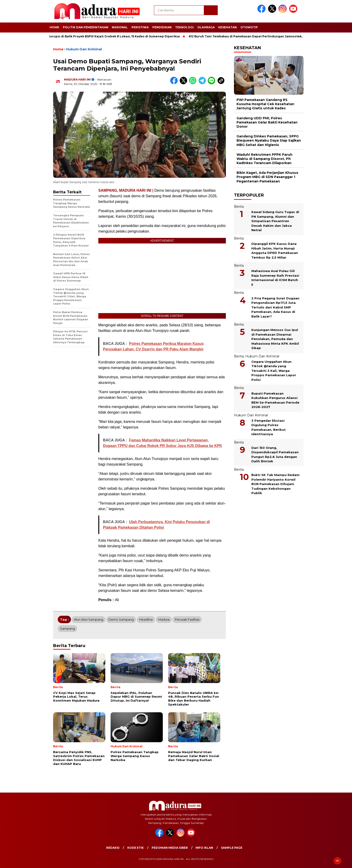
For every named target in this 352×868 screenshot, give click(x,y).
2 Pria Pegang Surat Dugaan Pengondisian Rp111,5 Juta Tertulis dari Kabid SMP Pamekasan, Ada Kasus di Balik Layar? (275, 307)
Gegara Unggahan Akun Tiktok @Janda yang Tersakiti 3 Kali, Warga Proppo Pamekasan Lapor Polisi (274, 371)
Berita (239, 207)
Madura (164, 619)
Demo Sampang (121, 619)
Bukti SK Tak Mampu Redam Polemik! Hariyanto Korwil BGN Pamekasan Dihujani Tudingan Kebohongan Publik (275, 484)
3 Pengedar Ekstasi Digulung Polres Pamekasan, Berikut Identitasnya (269, 427)
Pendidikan (162, 27)
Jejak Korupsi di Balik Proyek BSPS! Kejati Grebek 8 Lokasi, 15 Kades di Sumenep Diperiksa (111, 36)
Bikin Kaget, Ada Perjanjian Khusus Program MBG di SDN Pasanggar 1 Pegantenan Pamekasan (267, 177)
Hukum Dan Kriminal (84, 49)
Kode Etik (136, 848)
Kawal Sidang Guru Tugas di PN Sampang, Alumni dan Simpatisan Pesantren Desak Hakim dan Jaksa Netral (275, 221)
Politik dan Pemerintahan (86, 27)
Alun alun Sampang (89, 619)
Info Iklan (204, 848)
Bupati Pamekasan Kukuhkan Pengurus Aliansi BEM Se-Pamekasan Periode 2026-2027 (275, 400)
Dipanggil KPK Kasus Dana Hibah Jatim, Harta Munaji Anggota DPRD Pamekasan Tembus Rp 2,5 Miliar (275, 251)
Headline (146, 619)
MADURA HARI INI (77, 79)
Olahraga (206, 27)
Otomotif (249, 27)
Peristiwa (140, 27)
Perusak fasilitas (187, 619)
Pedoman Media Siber (170, 848)
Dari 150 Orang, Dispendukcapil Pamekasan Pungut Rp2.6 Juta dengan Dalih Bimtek (275, 455)
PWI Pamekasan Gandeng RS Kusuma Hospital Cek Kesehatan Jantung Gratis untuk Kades (265, 104)
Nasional (120, 27)
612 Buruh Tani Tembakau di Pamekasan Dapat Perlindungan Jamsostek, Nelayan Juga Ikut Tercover (270, 36)
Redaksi (113, 848)
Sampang (67, 628)
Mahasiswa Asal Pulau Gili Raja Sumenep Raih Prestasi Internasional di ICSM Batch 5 (275, 278)
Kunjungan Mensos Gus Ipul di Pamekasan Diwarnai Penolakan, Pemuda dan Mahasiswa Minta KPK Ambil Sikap (275, 339)
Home (54, 27)
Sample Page (232, 848)
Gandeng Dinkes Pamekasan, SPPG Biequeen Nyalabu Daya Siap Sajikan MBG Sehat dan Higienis (269, 140)
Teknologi (184, 27)
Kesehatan (227, 27)
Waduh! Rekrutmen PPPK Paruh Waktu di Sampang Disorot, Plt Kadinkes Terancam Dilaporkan (264, 159)
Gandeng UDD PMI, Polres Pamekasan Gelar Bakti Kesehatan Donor (267, 122)
